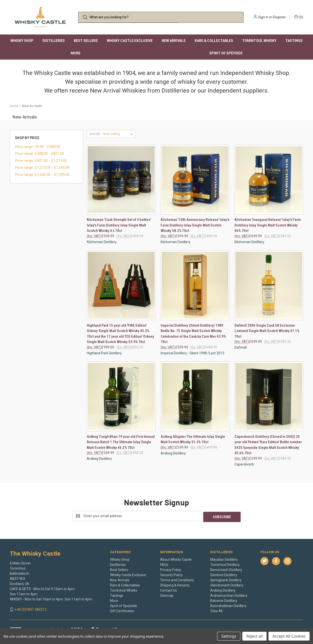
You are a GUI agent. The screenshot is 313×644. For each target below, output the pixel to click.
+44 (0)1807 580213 (30, 608)
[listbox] (119, 134)
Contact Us (169, 589)
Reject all (254, 636)
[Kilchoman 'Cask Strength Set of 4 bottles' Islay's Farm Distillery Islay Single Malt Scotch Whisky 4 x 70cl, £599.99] (121, 180)
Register (279, 17)
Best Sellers (86, 41)
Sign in (263, 17)
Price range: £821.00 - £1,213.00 (41, 161)
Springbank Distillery (226, 579)
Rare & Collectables (214, 41)
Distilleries (54, 41)
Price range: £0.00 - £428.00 (38, 147)
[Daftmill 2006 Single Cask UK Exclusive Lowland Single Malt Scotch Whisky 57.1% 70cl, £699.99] (269, 285)
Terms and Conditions (177, 579)
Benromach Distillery (226, 569)
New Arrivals (174, 41)
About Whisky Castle (176, 559)
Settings (229, 636)
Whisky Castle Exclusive (130, 41)
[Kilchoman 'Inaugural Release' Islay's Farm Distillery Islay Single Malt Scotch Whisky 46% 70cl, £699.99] (269, 180)
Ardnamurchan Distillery (229, 595)
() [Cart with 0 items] (299, 17)
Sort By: (95, 134)
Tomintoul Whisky (259, 41)
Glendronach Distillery (227, 584)
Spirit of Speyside (226, 53)
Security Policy (171, 574)
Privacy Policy (171, 569)
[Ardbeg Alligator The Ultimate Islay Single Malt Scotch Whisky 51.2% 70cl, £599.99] (195, 396)
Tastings (294, 41)
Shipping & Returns (175, 584)
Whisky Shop (22, 41)
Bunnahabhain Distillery (228, 605)
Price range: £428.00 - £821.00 (39, 154)
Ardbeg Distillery (223, 589)
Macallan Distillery (224, 559)
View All (216, 610)
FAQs (164, 564)
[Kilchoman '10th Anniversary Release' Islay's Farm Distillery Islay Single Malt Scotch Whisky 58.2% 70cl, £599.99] (195, 180)
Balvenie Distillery (224, 600)
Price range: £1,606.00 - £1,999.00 (42, 175)
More (76, 53)
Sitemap (167, 595)
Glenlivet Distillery (224, 574)
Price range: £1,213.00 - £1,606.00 (42, 167)
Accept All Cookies (289, 636)
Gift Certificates (122, 610)
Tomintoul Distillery (225, 564)
